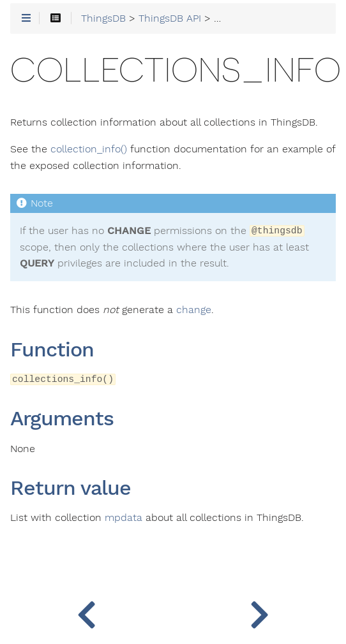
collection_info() (89, 149)
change (194, 310)
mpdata (124, 518)
